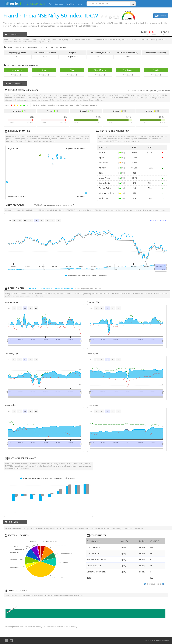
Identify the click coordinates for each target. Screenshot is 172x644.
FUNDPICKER (36, 4)
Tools (80, 4)
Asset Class (125, 541)
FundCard (70, 4)
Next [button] (159, 584)
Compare (59, 4)
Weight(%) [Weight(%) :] (154, 541)
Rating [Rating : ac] (142, 541)
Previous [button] (151, 584)
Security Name (93, 541)
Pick (50, 4)
